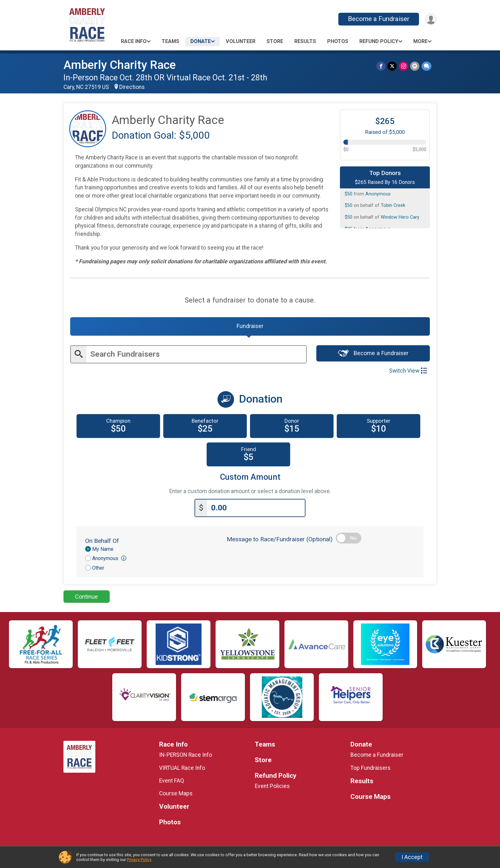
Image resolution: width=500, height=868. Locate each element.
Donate (201, 41)
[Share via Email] (415, 66)
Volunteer (241, 41)
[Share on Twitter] (393, 66)
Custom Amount (250, 478)
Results (305, 41)
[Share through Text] (426, 66)
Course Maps (176, 794)
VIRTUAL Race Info (182, 769)
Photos (338, 41)
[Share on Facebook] (382, 66)
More (420, 41)
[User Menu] (431, 19)
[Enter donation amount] (256, 509)
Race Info (134, 41)
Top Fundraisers (371, 769)
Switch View (408, 372)
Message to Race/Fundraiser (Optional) (280, 540)
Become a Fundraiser (378, 19)
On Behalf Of (102, 542)
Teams (170, 41)
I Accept (412, 857)
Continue (86, 598)
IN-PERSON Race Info (186, 756)
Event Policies (272, 787)
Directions (132, 87)
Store (275, 41)
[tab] (250, 327)
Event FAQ (172, 782)
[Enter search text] (196, 356)
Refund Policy (379, 41)
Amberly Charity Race (120, 65)
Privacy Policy (139, 860)
